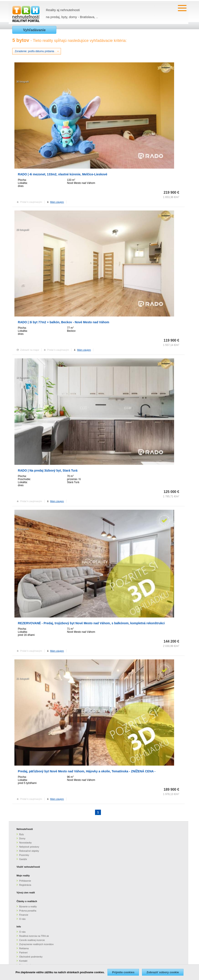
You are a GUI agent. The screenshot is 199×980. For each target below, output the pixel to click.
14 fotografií (22, 378)
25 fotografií (22, 529)
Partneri (23, 953)
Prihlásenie (25, 881)
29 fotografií (22, 230)
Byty (22, 834)
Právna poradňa (28, 911)
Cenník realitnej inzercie (32, 940)
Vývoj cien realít (26, 893)
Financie (24, 915)
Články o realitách (27, 901)
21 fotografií (22, 679)
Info (19, 927)
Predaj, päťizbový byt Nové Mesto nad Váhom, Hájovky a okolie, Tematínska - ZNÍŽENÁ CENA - (87, 771)
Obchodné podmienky (31, 957)
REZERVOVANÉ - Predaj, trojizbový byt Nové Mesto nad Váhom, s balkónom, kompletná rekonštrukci (91, 623)
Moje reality (23, 876)
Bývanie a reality (28, 906)
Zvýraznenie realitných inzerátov (36, 944)
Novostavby (25, 843)
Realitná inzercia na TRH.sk (34, 936)
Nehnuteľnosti (25, 829)
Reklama (24, 948)
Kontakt (23, 961)
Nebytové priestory (29, 847)
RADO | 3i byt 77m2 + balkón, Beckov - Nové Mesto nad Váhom (64, 322)
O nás (22, 919)
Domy (22, 838)
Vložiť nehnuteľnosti (28, 867)
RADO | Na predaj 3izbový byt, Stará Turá (48, 470)
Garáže (23, 859)
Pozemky (24, 855)
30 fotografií (22, 82)
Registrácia (25, 885)
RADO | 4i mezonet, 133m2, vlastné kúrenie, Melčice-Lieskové (63, 174)
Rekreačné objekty (29, 851)
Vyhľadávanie (34, 30)
